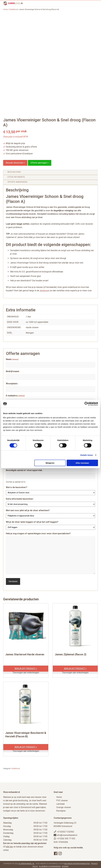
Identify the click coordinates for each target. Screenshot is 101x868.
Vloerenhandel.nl (26, 863)
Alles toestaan (82, 463)
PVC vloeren (62, 799)
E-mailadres (15, 396)
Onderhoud (13, 9)
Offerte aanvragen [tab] (17, 182)
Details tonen (87, 455)
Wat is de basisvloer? (17, 487)
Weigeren (50, 463)
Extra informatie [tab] (16, 177)
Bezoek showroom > (15, 163)
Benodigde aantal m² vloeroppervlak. (24, 470)
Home (59, 796)
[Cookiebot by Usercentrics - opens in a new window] (86, 404)
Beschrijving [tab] (14, 172)
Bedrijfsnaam (13, 371)
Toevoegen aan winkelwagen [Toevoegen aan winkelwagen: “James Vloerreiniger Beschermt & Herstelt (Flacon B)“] (26, 750)
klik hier (9, 846)
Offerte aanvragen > (40, 163)
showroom (45, 291)
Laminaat (60, 803)
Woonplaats (12, 384)
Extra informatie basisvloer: (20, 499)
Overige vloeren (64, 806)
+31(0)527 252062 (66, 831)
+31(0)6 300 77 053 (66, 837)
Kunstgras (61, 810)
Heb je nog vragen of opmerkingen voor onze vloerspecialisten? (38, 534)
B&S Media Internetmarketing (77, 863)
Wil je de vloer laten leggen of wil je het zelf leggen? (32, 522)
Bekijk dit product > (26, 668)
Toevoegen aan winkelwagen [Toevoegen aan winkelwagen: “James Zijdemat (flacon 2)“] (75, 672)
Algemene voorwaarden (50, 865)
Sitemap (65, 865)
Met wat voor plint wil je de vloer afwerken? (28, 510)
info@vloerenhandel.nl (67, 834)
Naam (12, 359)
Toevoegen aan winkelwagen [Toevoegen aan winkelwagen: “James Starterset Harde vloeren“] (26, 672)
